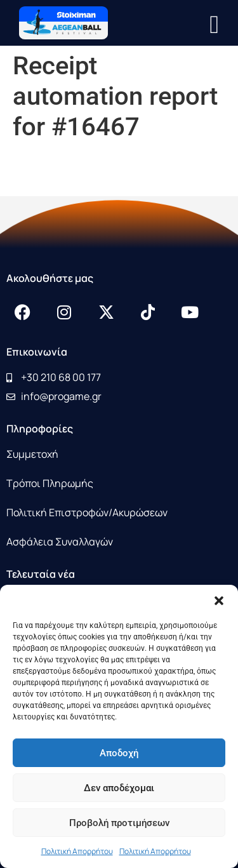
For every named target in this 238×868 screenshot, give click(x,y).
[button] (219, 601)
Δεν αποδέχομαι (119, 788)
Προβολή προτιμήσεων (119, 823)
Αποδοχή (119, 753)
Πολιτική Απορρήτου (77, 851)
